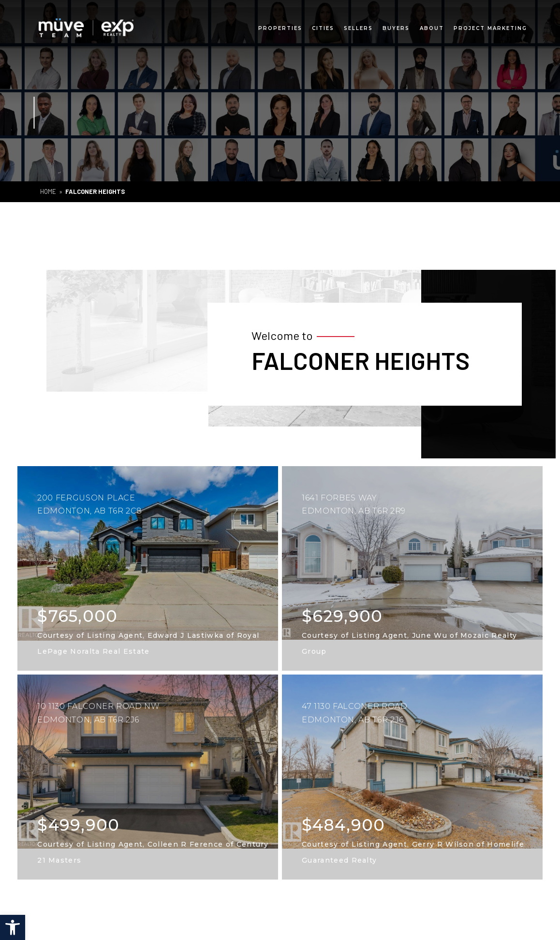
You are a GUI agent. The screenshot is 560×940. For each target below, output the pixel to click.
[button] (13, 927)
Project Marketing (490, 26)
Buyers (396, 26)
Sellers (358, 26)
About (432, 26)
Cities (323, 26)
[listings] (148, 569)
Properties (280, 26)
